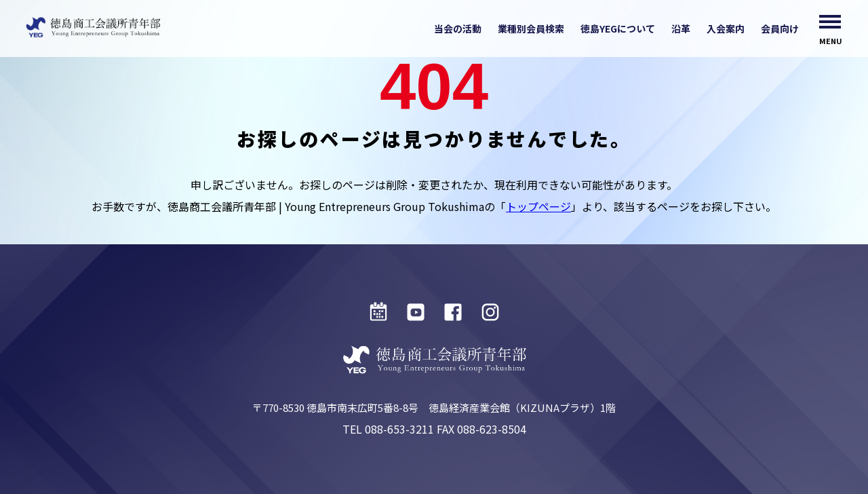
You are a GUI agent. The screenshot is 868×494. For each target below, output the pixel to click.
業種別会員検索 (531, 28)
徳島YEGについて (618, 28)
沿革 (681, 28)
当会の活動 (458, 28)
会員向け (780, 28)
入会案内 (726, 28)
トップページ (538, 206)
